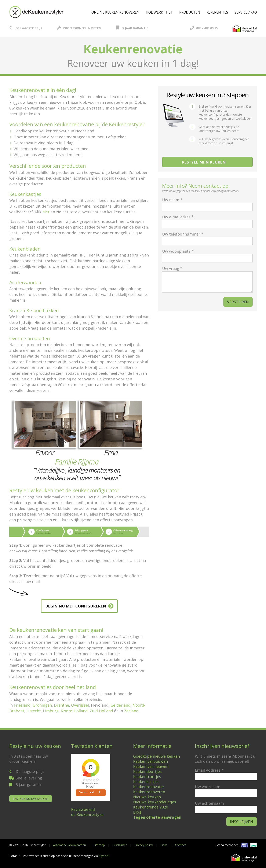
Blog (137, 812)
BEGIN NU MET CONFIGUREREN (76, 606)
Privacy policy (144, 845)
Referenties (217, 12)
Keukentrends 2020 (151, 807)
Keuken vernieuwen (151, 766)
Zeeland (131, 711)
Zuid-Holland (101, 711)
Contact (180, 845)
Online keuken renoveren (115, 12)
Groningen (42, 705)
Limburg (51, 711)
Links (164, 845)
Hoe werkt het (159, 12)
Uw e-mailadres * (207, 220)
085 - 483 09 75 (204, 28)
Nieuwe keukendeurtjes (155, 802)
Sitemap (99, 845)
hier (46, 212)
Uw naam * (207, 203)
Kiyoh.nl (104, 856)
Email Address (209, 770)
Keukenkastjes (146, 782)
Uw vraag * (207, 280)
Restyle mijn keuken (204, 162)
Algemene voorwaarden (70, 845)
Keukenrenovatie (148, 787)
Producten (190, 12)
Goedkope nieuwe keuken (156, 756)
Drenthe (61, 705)
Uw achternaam (209, 803)
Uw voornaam (208, 787)
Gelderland (120, 705)
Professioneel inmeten (79, 28)
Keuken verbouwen (150, 761)
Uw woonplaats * (207, 255)
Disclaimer (120, 845)
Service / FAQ (246, 12)
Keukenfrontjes (147, 776)
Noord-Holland (74, 711)
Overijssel (80, 705)
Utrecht (34, 711)
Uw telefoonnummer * (207, 238)
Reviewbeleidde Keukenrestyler (88, 812)
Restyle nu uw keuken (31, 799)
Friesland (22, 705)
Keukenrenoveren (149, 792)
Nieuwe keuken (147, 797)
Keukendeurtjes (147, 771)
